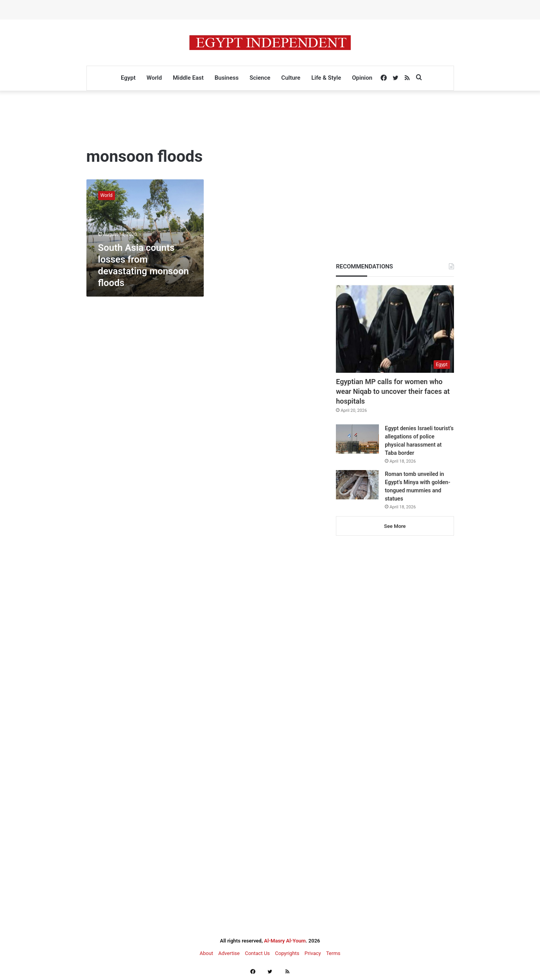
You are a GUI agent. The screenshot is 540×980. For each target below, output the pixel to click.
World (154, 78)
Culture (291, 78)
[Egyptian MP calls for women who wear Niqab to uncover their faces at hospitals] (395, 329)
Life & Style (326, 78)
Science (260, 78)
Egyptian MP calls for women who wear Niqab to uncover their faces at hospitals (393, 391)
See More (395, 526)
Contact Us (257, 953)
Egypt (128, 78)
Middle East (188, 78)
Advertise (229, 953)
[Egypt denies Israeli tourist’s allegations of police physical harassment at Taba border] (357, 439)
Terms (333, 953)
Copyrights (287, 953)
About (206, 953)
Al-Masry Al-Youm (285, 941)
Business (227, 78)
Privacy (313, 953)
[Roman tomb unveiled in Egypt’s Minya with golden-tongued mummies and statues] (357, 485)
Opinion (362, 78)
